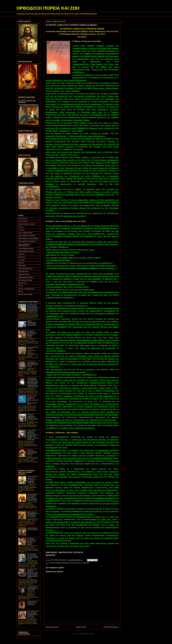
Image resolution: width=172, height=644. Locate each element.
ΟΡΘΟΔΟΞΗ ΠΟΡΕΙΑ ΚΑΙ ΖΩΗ (48, 8)
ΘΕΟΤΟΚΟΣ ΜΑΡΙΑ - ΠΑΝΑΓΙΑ (27, 224)
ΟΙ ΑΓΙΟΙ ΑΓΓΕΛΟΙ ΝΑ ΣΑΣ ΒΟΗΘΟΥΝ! (33, 529)
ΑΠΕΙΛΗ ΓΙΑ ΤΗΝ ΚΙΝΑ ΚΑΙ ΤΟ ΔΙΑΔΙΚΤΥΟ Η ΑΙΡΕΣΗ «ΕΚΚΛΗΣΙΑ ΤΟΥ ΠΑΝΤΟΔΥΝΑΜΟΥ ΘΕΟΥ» (33, 400)
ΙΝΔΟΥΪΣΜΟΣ (65, 563)
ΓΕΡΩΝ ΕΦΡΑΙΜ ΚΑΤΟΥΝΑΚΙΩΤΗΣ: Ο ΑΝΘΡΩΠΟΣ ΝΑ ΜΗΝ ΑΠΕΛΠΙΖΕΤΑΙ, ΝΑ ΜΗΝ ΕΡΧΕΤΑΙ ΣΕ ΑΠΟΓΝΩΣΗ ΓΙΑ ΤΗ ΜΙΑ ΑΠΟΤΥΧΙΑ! (33, 383)
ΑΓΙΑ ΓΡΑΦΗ (22, 260)
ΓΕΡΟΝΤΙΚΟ (22, 257)
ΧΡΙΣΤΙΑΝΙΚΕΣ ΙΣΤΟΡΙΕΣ (25, 280)
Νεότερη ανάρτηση (52, 627)
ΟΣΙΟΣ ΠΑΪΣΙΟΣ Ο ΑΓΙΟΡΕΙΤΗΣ (80, 563)
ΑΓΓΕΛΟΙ (21, 227)
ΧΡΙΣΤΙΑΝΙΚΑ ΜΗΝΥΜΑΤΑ (25, 269)
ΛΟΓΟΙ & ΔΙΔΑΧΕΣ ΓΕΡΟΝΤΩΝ (27, 236)
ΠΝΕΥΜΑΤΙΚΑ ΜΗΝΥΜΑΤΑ (26, 277)
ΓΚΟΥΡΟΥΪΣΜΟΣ (55, 563)
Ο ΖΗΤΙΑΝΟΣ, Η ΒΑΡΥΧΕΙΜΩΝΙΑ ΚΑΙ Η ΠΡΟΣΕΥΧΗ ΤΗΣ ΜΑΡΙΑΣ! (33, 364)
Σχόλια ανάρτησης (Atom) (86, 634)
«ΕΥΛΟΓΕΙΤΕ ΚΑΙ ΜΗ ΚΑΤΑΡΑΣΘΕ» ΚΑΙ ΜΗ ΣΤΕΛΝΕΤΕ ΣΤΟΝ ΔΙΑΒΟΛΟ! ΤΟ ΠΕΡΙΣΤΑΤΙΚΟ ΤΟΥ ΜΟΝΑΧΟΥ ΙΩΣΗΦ (33, 308)
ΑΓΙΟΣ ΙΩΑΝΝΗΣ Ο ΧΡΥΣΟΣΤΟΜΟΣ (28, 239)
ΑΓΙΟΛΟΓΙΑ (21, 230)
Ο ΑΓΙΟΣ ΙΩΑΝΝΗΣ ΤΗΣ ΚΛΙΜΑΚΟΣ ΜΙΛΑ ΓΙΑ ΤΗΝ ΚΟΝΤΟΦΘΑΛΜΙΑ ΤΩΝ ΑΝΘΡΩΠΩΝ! (32, 497)
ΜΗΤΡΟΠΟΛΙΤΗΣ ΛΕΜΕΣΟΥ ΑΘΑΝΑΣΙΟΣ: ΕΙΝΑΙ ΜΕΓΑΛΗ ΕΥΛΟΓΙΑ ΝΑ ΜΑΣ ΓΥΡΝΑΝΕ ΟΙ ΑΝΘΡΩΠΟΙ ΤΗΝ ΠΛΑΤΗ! (32, 574)
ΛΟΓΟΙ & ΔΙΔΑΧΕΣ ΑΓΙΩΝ (25, 233)
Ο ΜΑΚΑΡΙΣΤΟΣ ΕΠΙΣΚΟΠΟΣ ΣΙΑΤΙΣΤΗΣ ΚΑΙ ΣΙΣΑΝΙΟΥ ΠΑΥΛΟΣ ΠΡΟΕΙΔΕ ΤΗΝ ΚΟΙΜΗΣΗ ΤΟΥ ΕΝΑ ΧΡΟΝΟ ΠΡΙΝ (33, 435)
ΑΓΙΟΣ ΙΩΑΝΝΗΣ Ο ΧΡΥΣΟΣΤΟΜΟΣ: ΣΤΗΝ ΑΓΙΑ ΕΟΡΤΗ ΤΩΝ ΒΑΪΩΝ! (32, 614)
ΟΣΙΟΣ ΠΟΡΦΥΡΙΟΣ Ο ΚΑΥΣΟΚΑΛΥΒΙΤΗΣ (24, 245)
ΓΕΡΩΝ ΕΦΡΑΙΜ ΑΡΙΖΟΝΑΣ (26, 249)
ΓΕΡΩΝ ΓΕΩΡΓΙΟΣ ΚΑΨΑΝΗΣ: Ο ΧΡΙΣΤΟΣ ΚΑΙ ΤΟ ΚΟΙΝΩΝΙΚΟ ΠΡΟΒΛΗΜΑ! (32, 480)
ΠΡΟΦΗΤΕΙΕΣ (22, 266)
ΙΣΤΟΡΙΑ (21, 286)
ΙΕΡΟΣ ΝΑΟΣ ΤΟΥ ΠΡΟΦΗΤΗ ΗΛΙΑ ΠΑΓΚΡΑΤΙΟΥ (32, 603)
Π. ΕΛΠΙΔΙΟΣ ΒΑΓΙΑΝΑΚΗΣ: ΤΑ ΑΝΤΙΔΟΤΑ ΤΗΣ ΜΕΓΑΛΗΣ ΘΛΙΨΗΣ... (32, 334)
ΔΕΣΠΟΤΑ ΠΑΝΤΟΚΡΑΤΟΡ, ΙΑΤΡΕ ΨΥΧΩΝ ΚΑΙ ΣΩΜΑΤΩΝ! (32, 452)
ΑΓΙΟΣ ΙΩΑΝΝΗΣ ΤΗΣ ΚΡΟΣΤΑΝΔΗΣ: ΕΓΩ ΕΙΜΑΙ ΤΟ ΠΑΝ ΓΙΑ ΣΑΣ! (33, 557)
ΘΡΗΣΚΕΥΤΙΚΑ (22, 283)
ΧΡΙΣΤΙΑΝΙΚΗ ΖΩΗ (23, 272)
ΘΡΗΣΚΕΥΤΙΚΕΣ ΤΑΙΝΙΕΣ (25, 295)
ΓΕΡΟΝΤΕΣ (21, 254)
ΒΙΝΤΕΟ (20, 292)
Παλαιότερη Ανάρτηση (111, 627)
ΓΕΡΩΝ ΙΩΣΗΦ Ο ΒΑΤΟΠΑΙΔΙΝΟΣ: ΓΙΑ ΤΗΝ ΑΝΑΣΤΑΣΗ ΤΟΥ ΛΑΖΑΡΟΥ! (33, 514)
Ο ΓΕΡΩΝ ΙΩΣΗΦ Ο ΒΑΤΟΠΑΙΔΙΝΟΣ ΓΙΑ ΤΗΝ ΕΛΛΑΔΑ (33, 588)
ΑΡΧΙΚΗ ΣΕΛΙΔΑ (23, 218)
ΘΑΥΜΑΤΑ (21, 263)
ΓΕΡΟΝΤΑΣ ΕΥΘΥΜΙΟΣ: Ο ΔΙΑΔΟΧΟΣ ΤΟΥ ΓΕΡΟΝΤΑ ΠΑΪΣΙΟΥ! (33, 417)
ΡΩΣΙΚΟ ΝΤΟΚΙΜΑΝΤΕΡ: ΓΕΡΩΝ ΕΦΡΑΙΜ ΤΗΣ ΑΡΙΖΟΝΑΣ (32, 323)
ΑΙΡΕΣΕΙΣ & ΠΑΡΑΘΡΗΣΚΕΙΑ (26, 289)
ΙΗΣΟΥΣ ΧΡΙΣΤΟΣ (23, 221)
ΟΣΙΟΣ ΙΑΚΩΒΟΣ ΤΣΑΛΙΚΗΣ (26, 251)
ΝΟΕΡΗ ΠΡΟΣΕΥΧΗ (24, 274)
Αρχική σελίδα (81, 627)
